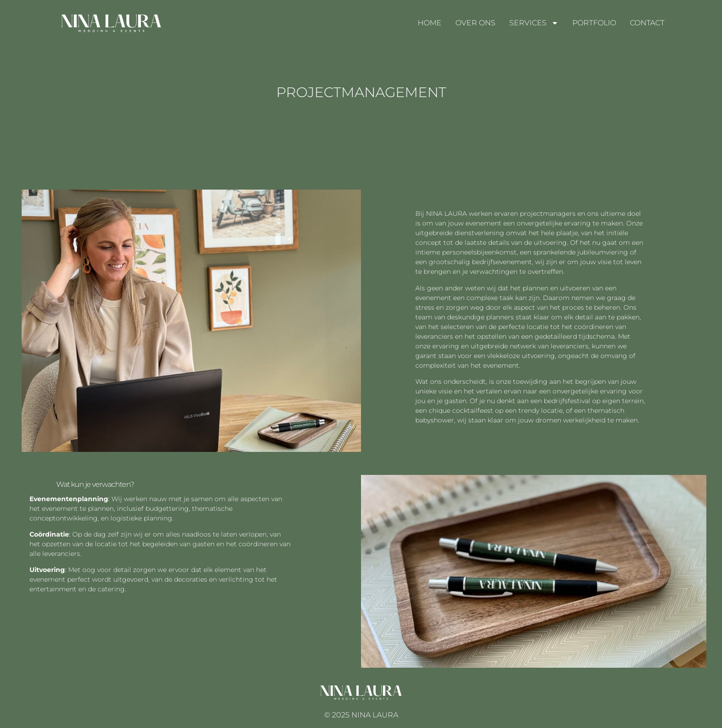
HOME (430, 23)
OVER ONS (475, 23)
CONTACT (647, 23)
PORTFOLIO (594, 23)
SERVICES (534, 23)
